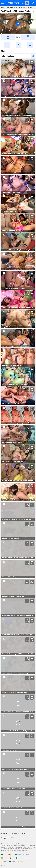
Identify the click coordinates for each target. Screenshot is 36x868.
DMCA (24, 833)
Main (2, 7)
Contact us (4, 833)
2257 (13, 838)
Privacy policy (5, 838)
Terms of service (14, 833)
